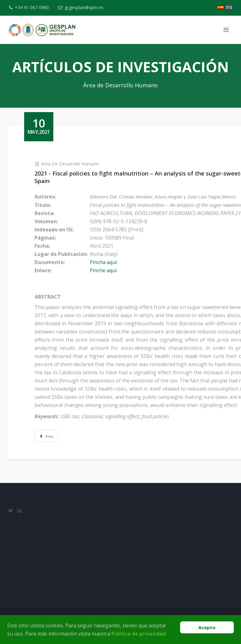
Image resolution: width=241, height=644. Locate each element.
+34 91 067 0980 (33, 7)
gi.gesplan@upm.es (86, 7)
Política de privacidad (139, 634)
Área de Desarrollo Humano (75, 164)
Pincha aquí (109, 262)
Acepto (207, 627)
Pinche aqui (109, 270)
